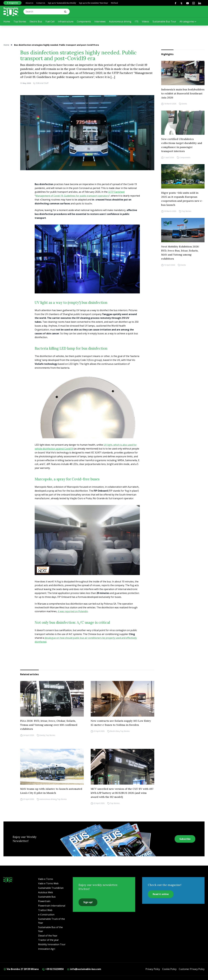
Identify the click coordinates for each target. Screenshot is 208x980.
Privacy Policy (153, 969)
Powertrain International (52, 906)
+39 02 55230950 (53, 969)
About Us (29, 3)
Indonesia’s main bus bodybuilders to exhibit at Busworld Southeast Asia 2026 (183, 93)
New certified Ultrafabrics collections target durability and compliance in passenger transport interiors (182, 145)
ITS (137, 21)
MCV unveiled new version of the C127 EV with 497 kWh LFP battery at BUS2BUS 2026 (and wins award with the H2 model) (122, 793)
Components (84, 21)
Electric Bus (36, 21)
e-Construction (46, 915)
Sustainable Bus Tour (164, 21)
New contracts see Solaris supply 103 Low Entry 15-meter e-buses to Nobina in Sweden (121, 723)
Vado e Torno (46, 879)
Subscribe (185, 839)
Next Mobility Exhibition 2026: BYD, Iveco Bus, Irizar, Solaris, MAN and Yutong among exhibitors (180, 253)
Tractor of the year (48, 940)
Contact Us (41, 3)
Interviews (100, 21)
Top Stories (20, 21)
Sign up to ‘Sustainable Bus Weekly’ (62, 3)
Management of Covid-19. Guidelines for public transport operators (72, 196)
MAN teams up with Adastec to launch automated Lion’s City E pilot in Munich (51, 791)
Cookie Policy (169, 969)
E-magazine (12, 3)
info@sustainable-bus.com (84, 969)
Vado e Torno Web (48, 883)
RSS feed (114, 3)
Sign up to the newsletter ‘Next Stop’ (94, 3)
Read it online (161, 894)
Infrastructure (66, 21)
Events (184, 104)
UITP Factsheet (116, 192)
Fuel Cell (50, 21)
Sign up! (88, 902)
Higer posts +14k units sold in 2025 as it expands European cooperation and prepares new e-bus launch (182, 199)
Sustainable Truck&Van (51, 888)
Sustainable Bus (47, 897)
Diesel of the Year (48, 936)
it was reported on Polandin (73, 611)
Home (7, 21)
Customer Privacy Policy (192, 969)
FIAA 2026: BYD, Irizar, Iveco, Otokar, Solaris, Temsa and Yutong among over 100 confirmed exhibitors (49, 725)
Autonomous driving (120, 21)
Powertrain (44, 901)
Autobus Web (45, 892)
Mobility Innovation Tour (52, 944)
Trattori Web (45, 910)
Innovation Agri (47, 949)
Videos (145, 21)
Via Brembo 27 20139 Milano (21, 969)
